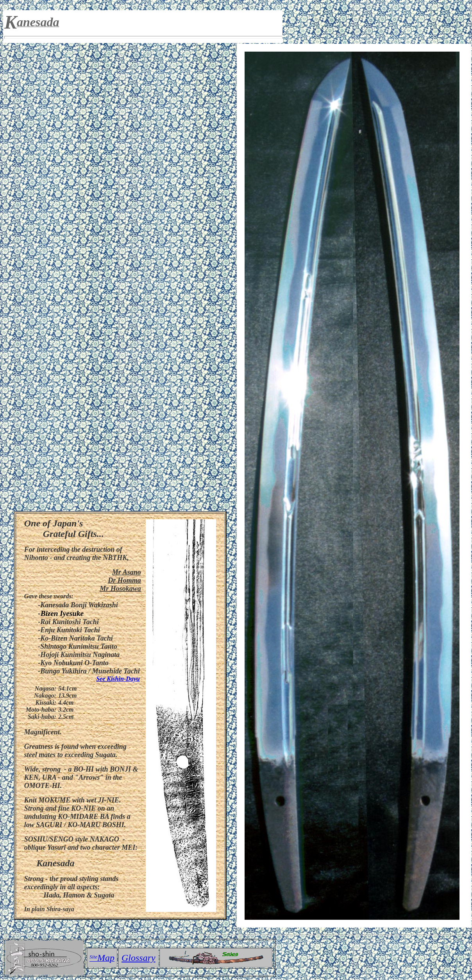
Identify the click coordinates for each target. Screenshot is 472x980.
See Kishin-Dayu (118, 679)
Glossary (139, 958)
